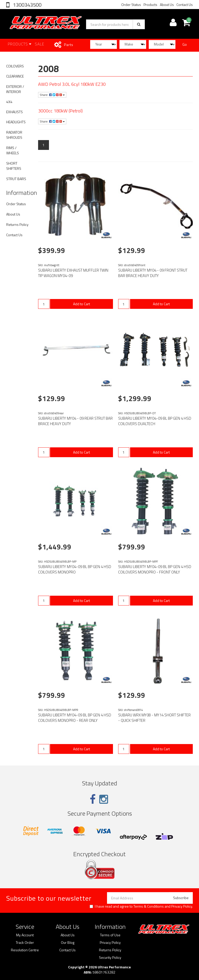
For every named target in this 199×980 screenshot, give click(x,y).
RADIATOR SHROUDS (14, 135)
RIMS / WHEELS (13, 150)
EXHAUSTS (15, 112)
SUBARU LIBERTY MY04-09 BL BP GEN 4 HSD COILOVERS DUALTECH (155, 421)
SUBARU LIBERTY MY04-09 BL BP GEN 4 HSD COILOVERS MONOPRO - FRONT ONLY (155, 569)
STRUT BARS (16, 179)
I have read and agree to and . (141, 906)
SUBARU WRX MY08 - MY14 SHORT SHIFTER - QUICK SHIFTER (154, 718)
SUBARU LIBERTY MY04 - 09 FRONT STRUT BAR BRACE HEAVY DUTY (153, 273)
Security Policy (110, 958)
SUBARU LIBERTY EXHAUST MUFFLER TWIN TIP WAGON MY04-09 (73, 273)
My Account (25, 935)
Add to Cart (81, 304)
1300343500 (27, 5)
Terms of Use (110, 935)
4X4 (9, 102)
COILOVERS (15, 66)
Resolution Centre (25, 950)
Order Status (131, 5)
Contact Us (185, 5)
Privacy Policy (182, 906)
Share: (52, 95)
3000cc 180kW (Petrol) (60, 111)
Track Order (25, 943)
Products (150, 5)
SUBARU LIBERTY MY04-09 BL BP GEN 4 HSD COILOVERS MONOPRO (75, 569)
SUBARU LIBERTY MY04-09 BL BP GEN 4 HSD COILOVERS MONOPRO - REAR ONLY (75, 718)
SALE (40, 44)
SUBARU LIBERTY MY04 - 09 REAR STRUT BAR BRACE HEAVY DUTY (75, 421)
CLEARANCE (15, 76)
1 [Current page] (44, 145)
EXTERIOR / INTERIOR (15, 89)
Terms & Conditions (149, 906)
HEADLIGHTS (16, 122)
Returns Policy (17, 224)
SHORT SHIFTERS (14, 166)
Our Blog (68, 943)
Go (185, 44)
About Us (167, 5)
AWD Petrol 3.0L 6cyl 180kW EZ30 (72, 84)
